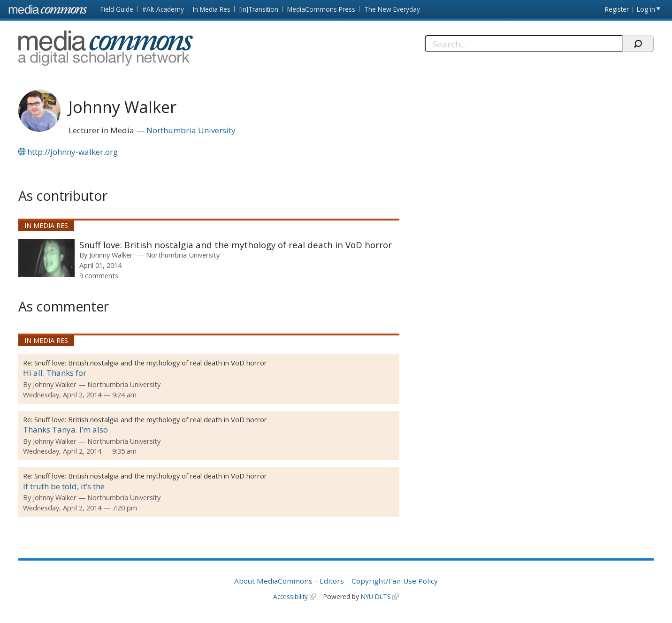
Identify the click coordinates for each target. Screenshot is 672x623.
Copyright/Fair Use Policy (395, 581)
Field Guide (117, 9)
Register (617, 9)
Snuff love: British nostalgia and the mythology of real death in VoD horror (236, 245)
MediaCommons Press (321, 9)
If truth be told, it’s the (64, 486)
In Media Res (212, 9)
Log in (646, 9)
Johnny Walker (111, 255)
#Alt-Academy (163, 9)
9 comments (99, 275)
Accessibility (290, 596)
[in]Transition (259, 9)
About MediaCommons (273, 581)
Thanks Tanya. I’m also (65, 429)
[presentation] (46, 258)
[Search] (523, 44)
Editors (332, 581)
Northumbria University (191, 130)
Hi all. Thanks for (55, 373)
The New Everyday (392, 9)
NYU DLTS (376, 596)
